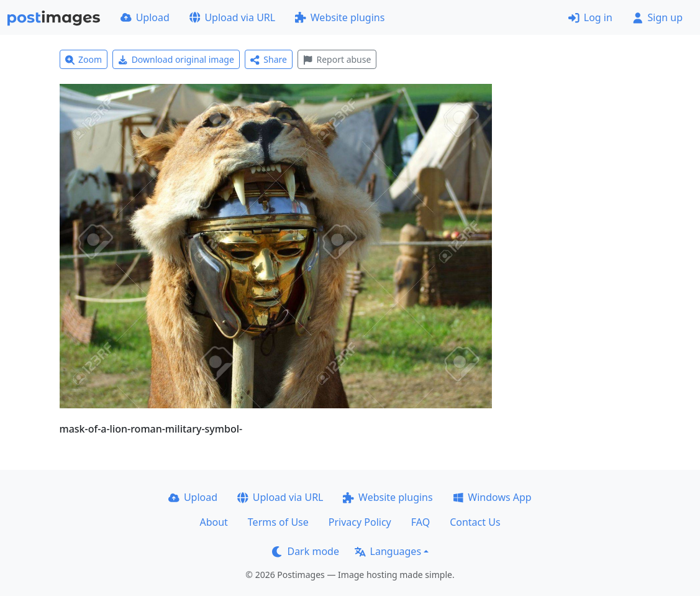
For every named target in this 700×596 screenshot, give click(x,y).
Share (269, 59)
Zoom (84, 59)
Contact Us (475, 522)
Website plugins (340, 17)
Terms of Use (278, 522)
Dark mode (306, 551)
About (213, 522)
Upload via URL (232, 17)
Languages (388, 551)
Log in (590, 17)
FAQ (420, 522)
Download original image (176, 59)
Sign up (657, 17)
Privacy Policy (360, 522)
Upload (145, 17)
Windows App (492, 497)
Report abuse (337, 59)
